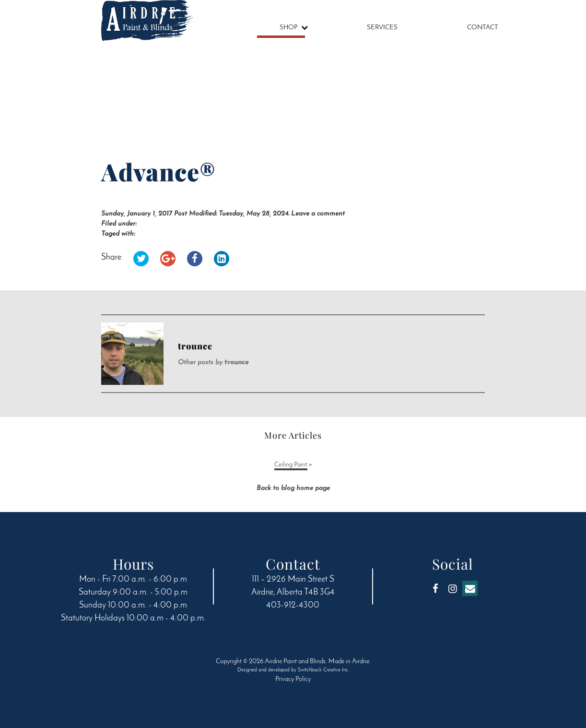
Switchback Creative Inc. (323, 670)
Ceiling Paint (291, 465)
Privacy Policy (293, 679)
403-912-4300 (293, 605)
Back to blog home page (293, 488)
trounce (237, 363)
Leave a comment (318, 214)
